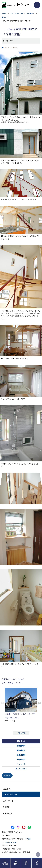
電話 (37, 864)
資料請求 (5, 864)
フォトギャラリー (10, 794)
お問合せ (16, 864)
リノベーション (21, 769)
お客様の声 (7, 813)
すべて (8, 775)
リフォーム (21, 764)
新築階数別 (21, 746)
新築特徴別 (21, 750)
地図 (29, 839)
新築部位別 (21, 759)
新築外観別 (21, 755)
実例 (26, 864)
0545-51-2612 (12, 842)
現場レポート (8, 801)
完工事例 (6, 807)
